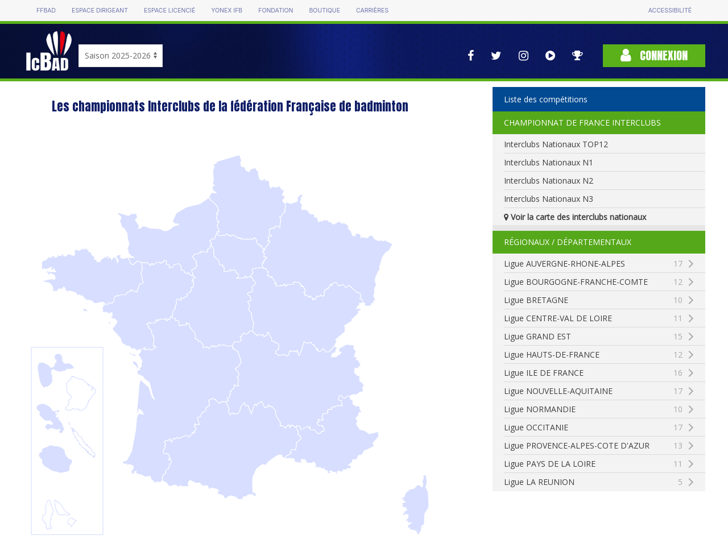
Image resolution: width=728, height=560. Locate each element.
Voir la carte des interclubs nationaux (575, 217)
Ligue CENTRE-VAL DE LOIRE (593, 318)
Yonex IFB (227, 11)
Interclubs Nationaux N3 (549, 199)
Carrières (372, 11)
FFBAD (46, 11)
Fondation (276, 11)
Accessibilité (670, 11)
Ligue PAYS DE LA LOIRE (593, 464)
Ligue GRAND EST (593, 337)
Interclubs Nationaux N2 (549, 181)
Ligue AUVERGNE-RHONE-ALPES (593, 264)
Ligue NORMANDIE (593, 409)
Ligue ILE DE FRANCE (593, 373)
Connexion (654, 55)
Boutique (324, 11)
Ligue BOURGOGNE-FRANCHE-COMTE (604, 282)
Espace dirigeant (100, 11)
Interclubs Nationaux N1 (549, 162)
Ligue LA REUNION (593, 482)
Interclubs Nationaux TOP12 (556, 144)
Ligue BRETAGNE (593, 300)
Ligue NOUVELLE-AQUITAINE (593, 391)
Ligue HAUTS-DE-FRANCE (593, 355)
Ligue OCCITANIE (593, 428)
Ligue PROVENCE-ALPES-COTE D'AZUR (604, 446)
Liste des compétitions (546, 99)
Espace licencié (169, 11)
